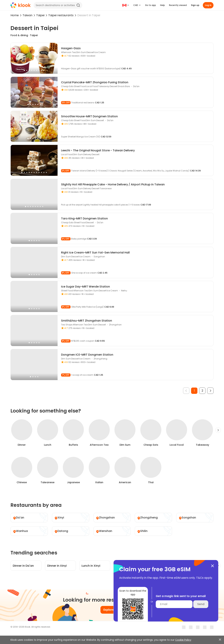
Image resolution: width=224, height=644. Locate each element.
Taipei (40, 15)
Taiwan (27, 15)
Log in (208, 5)
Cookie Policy (183, 640)
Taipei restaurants (61, 15)
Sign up (195, 5)
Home (15, 15)
